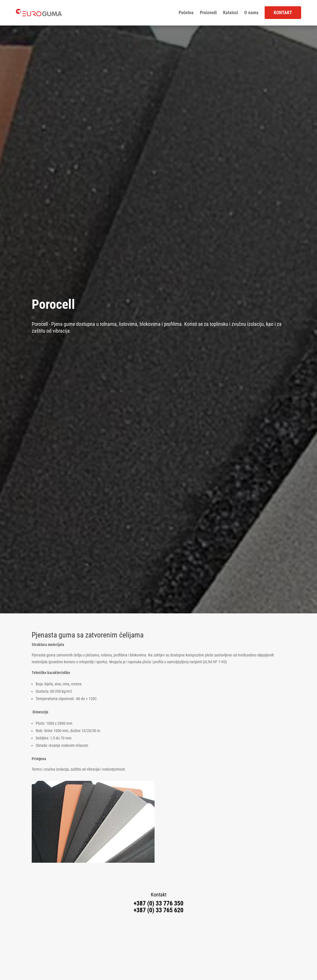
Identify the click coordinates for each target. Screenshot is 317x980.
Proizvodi (208, 13)
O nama (251, 13)
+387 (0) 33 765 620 (158, 910)
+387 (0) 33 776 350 (158, 903)
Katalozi (231, 13)
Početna (186, 13)
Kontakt (283, 13)
